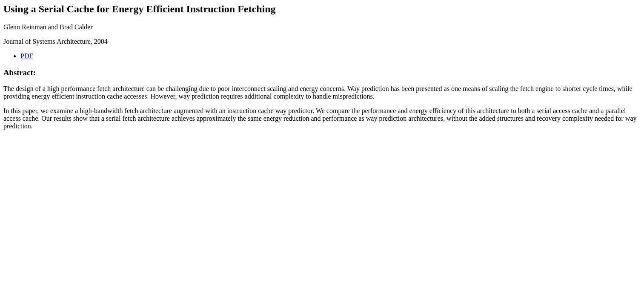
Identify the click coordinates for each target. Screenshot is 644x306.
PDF (27, 56)
